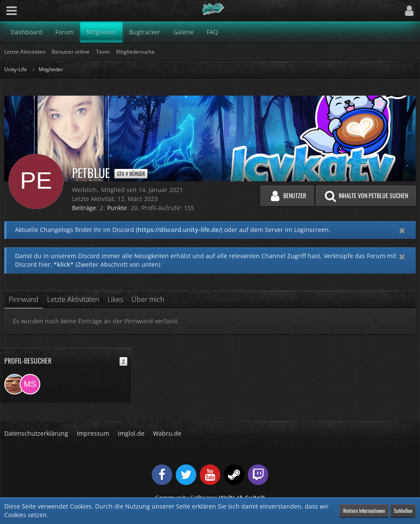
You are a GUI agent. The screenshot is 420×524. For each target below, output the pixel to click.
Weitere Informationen (364, 510)
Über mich (148, 299)
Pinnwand (24, 299)
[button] (12, 11)
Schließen (403, 510)
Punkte (117, 208)
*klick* (64, 264)
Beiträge (84, 208)
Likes (115, 299)
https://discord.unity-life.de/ (179, 230)
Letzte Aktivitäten (73, 299)
